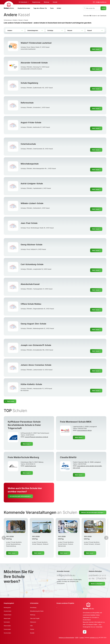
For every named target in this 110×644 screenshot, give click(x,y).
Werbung (46, 2)
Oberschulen (7, 626)
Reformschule (27, 103)
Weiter (106, 538)
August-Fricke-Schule (31, 123)
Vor (4, 538)
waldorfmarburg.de (30, 466)
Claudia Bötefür (68, 457)
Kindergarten (7, 607)
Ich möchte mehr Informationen (20, 496)
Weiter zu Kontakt (96, 584)
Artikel (59, 8)
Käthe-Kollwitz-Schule (31, 384)
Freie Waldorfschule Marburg (23, 457)
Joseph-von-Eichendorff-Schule (36, 345)
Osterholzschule (28, 144)
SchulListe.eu (8, 20)
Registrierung (36, 2)
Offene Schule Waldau (31, 304)
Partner (32, 629)
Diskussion (33, 622)
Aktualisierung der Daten (37, 611)
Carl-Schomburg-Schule (32, 264)
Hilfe (31, 626)
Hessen (21, 20)
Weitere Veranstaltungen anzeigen (92, 512)
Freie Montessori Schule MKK (76, 422)
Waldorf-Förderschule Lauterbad (36, 43)
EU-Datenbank (23, 2)
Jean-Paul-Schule (29, 223)
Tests (52, 8)
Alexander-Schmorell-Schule (34, 63)
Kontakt (55, 2)
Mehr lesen (96, 49)
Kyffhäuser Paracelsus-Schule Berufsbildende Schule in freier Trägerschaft (24, 425)
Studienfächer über (24, 8)
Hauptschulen (8, 615)
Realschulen (7, 618)
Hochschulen (7, 633)
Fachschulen (7, 629)
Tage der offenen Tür (40, 8)
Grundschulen (8, 611)
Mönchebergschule (30, 164)
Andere (15, 20)
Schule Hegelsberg (29, 83)
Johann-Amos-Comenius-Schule (36, 365)
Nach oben (11, 401)
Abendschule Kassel (30, 284)
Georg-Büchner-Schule (31, 245)
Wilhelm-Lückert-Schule (32, 203)
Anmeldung (33, 607)
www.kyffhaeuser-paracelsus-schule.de (36, 437)
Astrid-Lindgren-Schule (32, 184)
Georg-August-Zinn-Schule (33, 324)
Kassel (26, 20)
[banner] (9, 5)
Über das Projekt (35, 618)
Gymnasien (7, 622)
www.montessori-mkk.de (84, 430)
